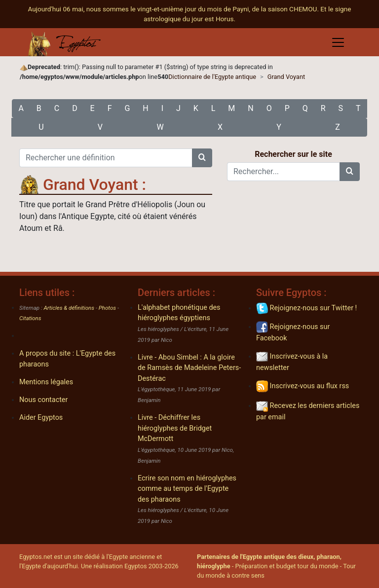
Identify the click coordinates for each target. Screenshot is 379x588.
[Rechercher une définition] (106, 158)
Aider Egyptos (41, 418)
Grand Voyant (286, 77)
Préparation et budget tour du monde (287, 566)
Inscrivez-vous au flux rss (303, 386)
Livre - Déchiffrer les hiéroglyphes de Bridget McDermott (175, 428)
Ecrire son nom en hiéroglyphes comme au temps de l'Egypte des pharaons (187, 489)
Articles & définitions (69, 308)
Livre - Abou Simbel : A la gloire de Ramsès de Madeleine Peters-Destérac (189, 368)
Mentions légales (46, 382)
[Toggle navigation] (338, 42)
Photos (107, 308)
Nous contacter (43, 400)
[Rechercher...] (284, 172)
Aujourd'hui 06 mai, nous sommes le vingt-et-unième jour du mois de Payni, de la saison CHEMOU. (174, 9)
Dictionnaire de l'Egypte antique (212, 77)
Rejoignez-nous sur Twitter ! (306, 308)
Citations (30, 318)
